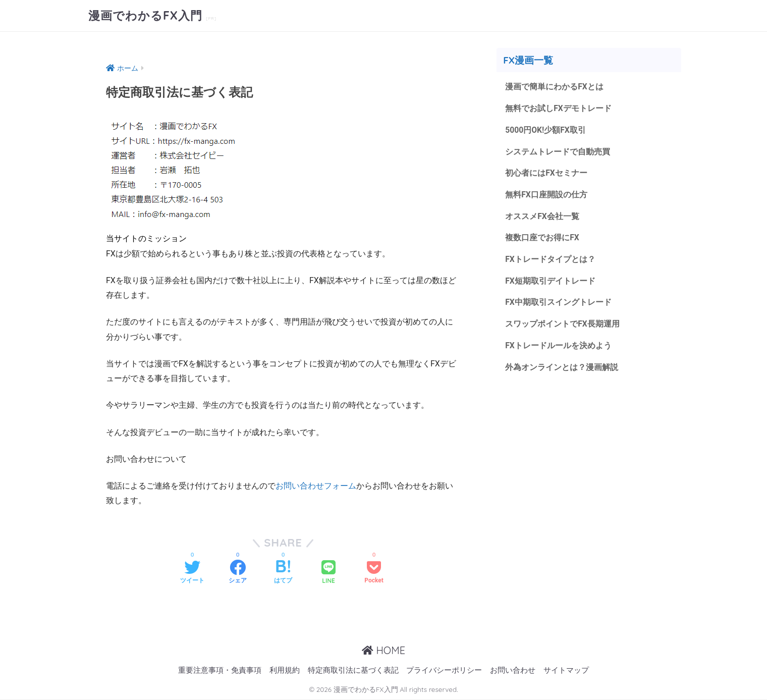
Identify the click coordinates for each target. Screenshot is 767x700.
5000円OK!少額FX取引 (545, 130)
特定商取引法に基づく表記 (353, 670)
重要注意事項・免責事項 (220, 670)
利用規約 (285, 670)
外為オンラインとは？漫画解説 (562, 367)
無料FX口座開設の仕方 (546, 195)
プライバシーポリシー (444, 670)
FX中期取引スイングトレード (558, 302)
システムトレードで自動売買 (558, 152)
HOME (384, 650)
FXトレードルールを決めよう (558, 345)
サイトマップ (566, 670)
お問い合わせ (513, 670)
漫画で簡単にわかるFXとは (554, 87)
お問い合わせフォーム (316, 486)
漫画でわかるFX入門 (147, 15)
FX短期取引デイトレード (550, 281)
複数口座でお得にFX (542, 237)
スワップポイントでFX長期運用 (562, 324)
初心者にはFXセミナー (546, 173)
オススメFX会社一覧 (542, 216)
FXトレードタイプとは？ (550, 259)
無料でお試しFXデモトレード (558, 108)
